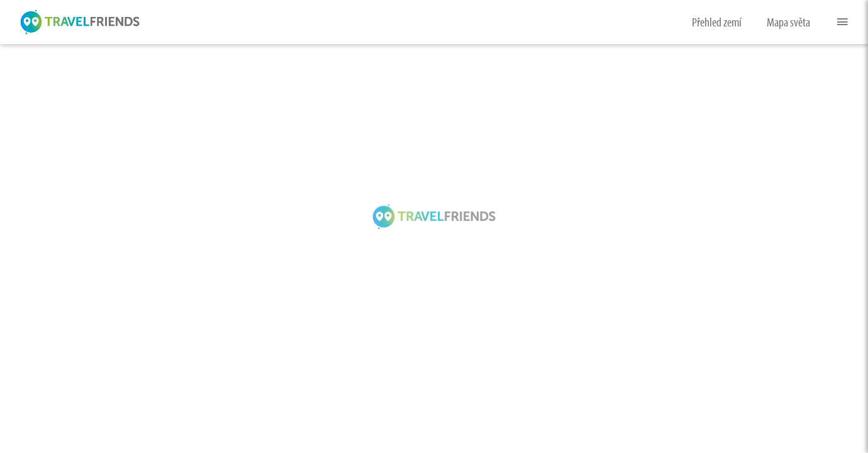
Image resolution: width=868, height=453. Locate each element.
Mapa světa (788, 22)
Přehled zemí (717, 22)
